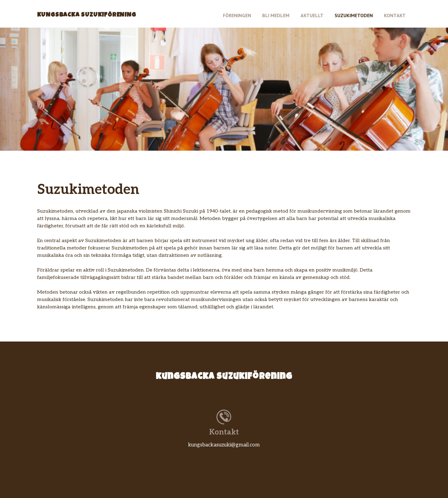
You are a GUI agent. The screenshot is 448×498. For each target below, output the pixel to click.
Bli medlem (276, 15)
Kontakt (395, 15)
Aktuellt (312, 15)
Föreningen (237, 15)
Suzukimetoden (354, 15)
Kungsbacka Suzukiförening (87, 15)
